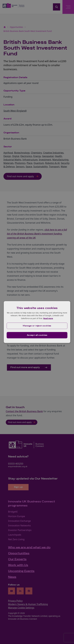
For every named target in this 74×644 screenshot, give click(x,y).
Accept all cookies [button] (37, 335)
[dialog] (37, 322)
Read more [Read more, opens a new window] (48, 318)
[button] (37, 326)
